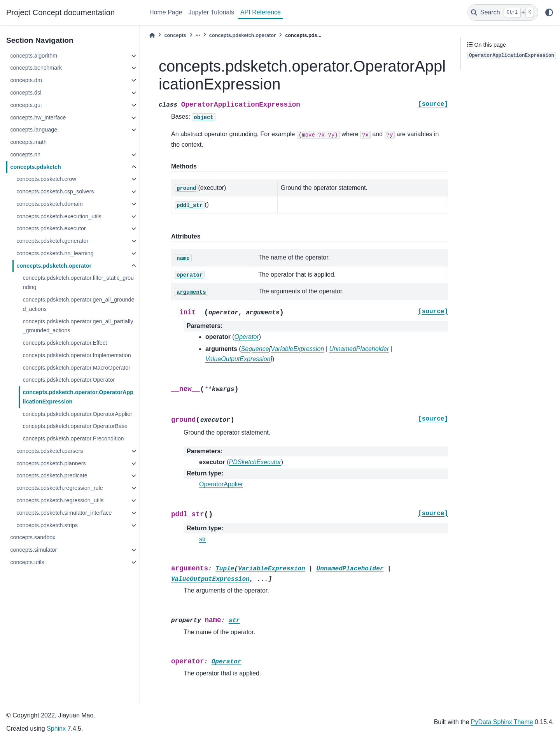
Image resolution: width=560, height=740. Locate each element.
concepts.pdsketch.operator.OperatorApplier (77, 414)
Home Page (166, 12)
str (203, 539)
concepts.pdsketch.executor (51, 228)
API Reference (261, 12)
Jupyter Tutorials (211, 12)
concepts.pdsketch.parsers (50, 451)
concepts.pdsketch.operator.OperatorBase (75, 426)
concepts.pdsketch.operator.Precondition (73, 438)
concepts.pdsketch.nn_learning (55, 253)
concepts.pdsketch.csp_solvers (55, 191)
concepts (175, 35)
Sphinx (56, 729)
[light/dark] (549, 12)
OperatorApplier (221, 484)
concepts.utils (27, 562)
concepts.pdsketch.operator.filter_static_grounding (78, 282)
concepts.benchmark (36, 68)
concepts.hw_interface (38, 117)
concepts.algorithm (34, 56)
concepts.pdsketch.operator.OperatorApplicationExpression (78, 397)
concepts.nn (25, 154)
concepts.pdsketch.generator (52, 241)
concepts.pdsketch (35, 167)
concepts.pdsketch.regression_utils (60, 500)
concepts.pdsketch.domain (49, 204)
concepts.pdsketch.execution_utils (59, 216)
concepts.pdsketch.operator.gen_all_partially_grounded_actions (78, 326)
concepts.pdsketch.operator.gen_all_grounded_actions (78, 304)
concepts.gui (26, 105)
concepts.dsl (26, 93)
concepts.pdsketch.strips (47, 525)
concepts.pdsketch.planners (51, 463)
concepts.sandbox (33, 537)
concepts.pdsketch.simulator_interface (64, 513)
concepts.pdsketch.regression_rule (59, 488)
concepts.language (34, 130)
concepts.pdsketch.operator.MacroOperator (76, 368)
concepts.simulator (33, 550)
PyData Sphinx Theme (502, 722)
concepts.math (28, 142)
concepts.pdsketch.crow (46, 179)
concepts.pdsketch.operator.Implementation (77, 355)
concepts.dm (26, 80)
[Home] (152, 35)
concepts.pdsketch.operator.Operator (69, 380)
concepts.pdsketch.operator (54, 266)
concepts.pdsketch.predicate (52, 475)
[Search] (503, 12)
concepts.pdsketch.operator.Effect (65, 343)
